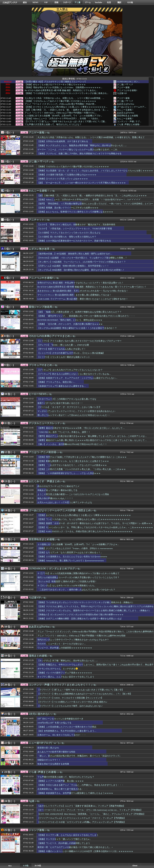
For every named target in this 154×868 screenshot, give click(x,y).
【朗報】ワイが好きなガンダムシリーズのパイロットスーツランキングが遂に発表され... (66, 93)
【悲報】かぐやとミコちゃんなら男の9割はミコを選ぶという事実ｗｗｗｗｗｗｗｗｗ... (66, 107)
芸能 (56, 2)
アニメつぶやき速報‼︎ (127, 90)
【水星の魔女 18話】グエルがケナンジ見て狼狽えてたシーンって (56, 82)
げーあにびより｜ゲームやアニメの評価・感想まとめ (60, 510)
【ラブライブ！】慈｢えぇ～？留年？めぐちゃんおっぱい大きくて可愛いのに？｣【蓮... (66, 122)
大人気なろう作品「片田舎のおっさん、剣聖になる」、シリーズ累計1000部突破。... (64, 98)
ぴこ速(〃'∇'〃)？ (125, 84)
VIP (46, 2)
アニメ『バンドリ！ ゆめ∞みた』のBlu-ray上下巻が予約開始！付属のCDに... (61, 113)
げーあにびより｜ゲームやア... (131, 107)
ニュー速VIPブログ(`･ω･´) (44, 743)
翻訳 (119, 2)
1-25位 (26, 866)
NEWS (35, 2)
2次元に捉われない (40, 714)
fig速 (32, 801)
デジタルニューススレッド (44, 423)
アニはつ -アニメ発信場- (43, 452)
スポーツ (67, 2)
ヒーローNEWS (38, 394)
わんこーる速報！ (125, 110)
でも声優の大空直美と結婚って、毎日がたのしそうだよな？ (53, 124)
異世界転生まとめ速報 (127, 116)
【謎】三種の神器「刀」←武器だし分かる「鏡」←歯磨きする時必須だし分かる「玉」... (67, 110)
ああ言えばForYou (125, 104)
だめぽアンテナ (10, 3)
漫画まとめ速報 (38, 656)
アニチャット (37, 220)
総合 (25, 2)
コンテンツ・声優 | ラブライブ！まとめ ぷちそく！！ (60, 685)
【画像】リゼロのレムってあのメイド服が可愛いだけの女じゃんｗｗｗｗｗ (60, 101)
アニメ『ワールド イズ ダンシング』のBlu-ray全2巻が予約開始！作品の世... (60, 104)
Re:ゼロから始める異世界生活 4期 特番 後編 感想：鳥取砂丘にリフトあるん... (61, 90)
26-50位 (38, 866)
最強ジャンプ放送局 (40, 307)
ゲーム (88, 2)
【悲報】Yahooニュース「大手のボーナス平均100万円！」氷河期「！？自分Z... (62, 119)
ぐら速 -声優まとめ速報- (128, 124)
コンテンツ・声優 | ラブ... (129, 121)
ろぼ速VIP (122, 93)
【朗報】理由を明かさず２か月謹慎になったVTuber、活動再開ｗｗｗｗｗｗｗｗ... (64, 87)
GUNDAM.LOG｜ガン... (128, 82)
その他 (130, 2)
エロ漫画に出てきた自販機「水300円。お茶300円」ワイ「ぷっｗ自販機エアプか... (63, 116)
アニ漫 (77, 2)
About (135, 866)
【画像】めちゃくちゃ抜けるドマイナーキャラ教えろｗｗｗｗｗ (55, 85)
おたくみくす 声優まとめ (44, 481)
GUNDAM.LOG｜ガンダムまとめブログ (52, 568)
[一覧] (47, 133)
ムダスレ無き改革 (39, 249)
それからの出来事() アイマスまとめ (49, 336)
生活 (109, 2)
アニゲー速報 (123, 87)
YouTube (98, 2)
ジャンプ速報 (37, 830)
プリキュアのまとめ (40, 365)
